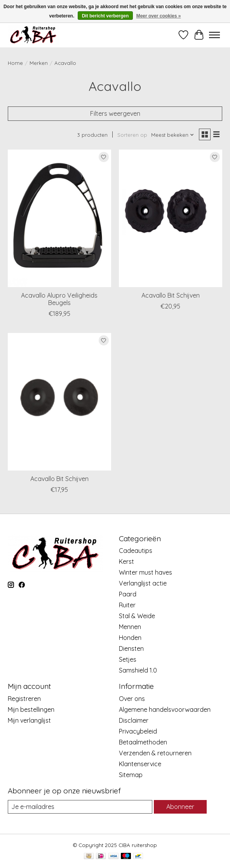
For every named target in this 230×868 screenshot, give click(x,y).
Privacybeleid (138, 731)
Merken (39, 63)
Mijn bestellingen (31, 709)
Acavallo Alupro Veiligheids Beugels (59, 299)
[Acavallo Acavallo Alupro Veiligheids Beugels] (59, 218)
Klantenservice (140, 764)
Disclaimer (134, 720)
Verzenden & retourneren (155, 753)
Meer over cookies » (159, 16)
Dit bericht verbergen (105, 16)
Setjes (128, 659)
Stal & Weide (137, 616)
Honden (130, 638)
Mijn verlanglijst (29, 720)
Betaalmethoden (143, 742)
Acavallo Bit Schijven (171, 295)
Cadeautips (136, 551)
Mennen (130, 627)
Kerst (126, 561)
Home (15, 63)
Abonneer (180, 807)
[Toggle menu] (214, 35)
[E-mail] (80, 807)
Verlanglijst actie (143, 583)
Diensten (131, 648)
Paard (128, 594)
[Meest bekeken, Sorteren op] (173, 135)
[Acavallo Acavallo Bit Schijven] (171, 218)
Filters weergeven (115, 113)
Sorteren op (132, 135)
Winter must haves (145, 572)
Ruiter (127, 605)
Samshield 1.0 (138, 670)
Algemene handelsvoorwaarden (165, 709)
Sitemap (131, 775)
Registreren (24, 699)
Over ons (132, 699)
